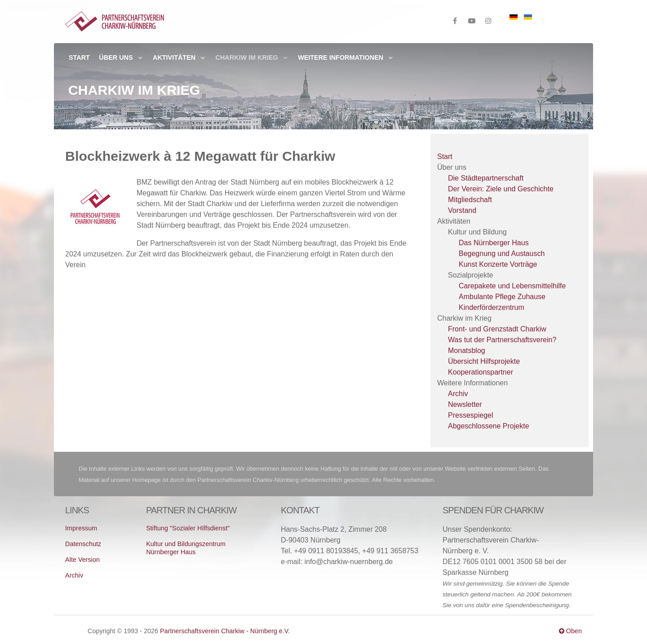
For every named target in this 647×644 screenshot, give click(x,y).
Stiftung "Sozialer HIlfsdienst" (188, 528)
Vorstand (462, 210)
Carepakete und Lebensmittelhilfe (512, 286)
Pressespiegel (471, 415)
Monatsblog (467, 351)
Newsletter (465, 404)
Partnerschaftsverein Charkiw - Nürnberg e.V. (225, 631)
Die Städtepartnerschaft (486, 178)
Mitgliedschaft (470, 200)
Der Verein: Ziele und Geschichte (501, 189)
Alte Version (82, 560)
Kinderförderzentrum (492, 307)
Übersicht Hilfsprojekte (484, 361)
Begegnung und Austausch (502, 254)
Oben (570, 631)
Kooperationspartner (481, 372)
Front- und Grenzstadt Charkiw (497, 329)
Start (445, 157)
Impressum (81, 528)
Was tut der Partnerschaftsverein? (502, 340)
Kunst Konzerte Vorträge (498, 264)
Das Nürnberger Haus (494, 243)
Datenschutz (83, 544)
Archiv (458, 394)
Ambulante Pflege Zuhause (502, 297)
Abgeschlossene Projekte (489, 426)
